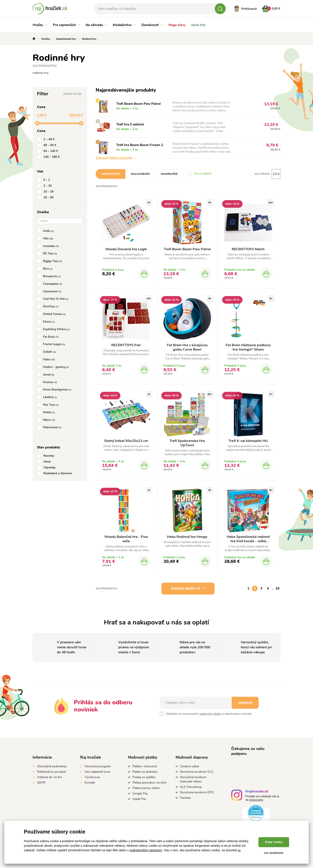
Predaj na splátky (144, 778)
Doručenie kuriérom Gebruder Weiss (193, 780)
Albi (46, 239)
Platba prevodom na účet (149, 784)
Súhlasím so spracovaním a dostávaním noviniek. (209, 715)
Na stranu (262, 174)
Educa (47, 322)
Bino (46, 269)
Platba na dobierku (145, 773)
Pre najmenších (66, 25)
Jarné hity (198, 25)
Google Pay (140, 795)
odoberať (245, 704)
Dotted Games (52, 314)
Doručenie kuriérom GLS (197, 773)
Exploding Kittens (54, 329)
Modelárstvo (124, 25)
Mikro (47, 420)
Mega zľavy (177, 25)
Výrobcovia (92, 778)
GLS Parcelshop (191, 788)
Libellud (48, 397)
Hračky (40, 25)
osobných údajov (211, 715)
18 (277, 590)
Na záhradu (96, 25)
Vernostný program (98, 767)
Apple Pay (139, 800)
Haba (47, 359)
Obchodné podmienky (52, 767)
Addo (46, 231)
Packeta (185, 799)
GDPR (41, 784)
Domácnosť (152, 25)
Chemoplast (50, 284)
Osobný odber (190, 767)
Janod (47, 375)
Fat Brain (49, 337)
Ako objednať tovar (97, 773)
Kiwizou (48, 382)
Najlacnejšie (140, 174)
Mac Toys (49, 405)
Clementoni (50, 292)
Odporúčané (111, 174)
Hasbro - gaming (54, 367)
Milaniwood (50, 427)
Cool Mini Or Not (54, 299)
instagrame (256, 801)
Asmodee (49, 246)
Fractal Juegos (52, 344)
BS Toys (48, 254)
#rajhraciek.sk (257, 793)
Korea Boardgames (55, 390)
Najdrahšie (169, 174)
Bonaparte (50, 276)
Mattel (47, 412)
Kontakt (90, 784)
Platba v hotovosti (145, 767)
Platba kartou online (146, 789)
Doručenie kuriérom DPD (197, 793)
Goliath (47, 352)
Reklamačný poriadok (51, 773)
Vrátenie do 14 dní (49, 778)
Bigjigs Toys (50, 261)
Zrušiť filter (72, 94)
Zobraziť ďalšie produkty (116, 158)
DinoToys (49, 306)
